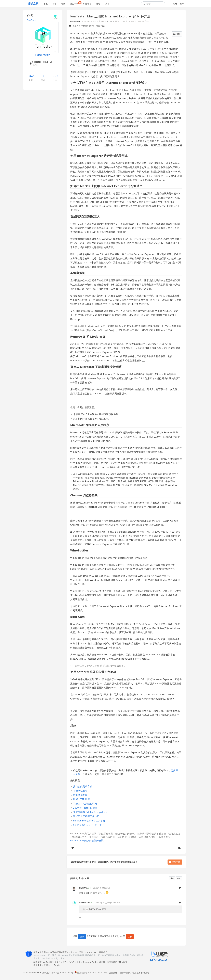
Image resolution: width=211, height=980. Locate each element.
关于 (35, 952)
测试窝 (102, 962)
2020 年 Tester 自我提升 (87, 808)
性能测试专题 (80, 795)
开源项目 (87, 4)
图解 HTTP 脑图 (82, 799)
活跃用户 (44, 952)
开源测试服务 (80, 791)
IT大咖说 (123, 962)
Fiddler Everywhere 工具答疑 (89, 821)
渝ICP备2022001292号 (62, 973)
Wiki (107, 4)
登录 (182, 4)
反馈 (81, 952)
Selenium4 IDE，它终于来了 (89, 825)
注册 (175, 4)
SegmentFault (90, 962)
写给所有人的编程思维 (85, 804)
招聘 (63, 4)
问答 (54, 4)
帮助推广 (103, 952)
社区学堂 (75, 3)
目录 (177, 34)
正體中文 (48, 965)
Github (88, 952)
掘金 (79, 962)
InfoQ (72, 962)
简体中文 (38, 965)
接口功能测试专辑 (83, 786)
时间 (172, 878)
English (58, 965)
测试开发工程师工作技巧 (86, 816)
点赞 (179, 878)
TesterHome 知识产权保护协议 (87, 840)
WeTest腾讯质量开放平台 (55, 962)
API (96, 952)
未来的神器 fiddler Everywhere (90, 812)
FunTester (32, 20)
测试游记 (83, 888)
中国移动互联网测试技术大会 (63, 952)
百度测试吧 (112, 962)
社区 (45, 4)
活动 (98, 4)
